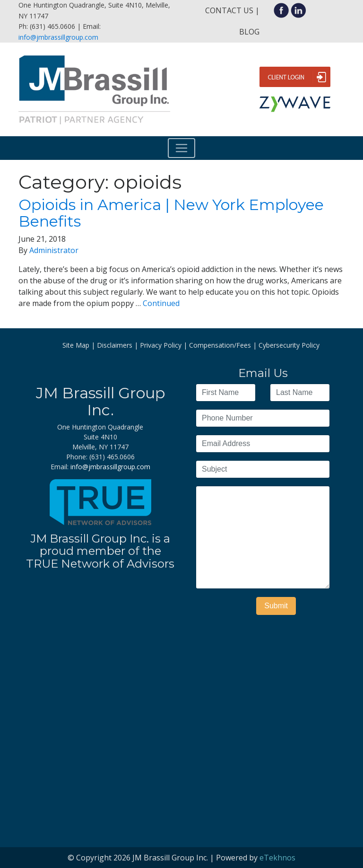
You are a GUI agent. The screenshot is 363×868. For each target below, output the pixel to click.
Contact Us (229, 10)
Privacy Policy (161, 345)
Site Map (76, 345)
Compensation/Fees (220, 345)
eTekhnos (277, 858)
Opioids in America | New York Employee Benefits (171, 213)
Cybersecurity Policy (289, 345)
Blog (249, 32)
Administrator (54, 250)
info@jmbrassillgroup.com (58, 37)
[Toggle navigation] (181, 148)
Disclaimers (115, 345)
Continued (161, 303)
